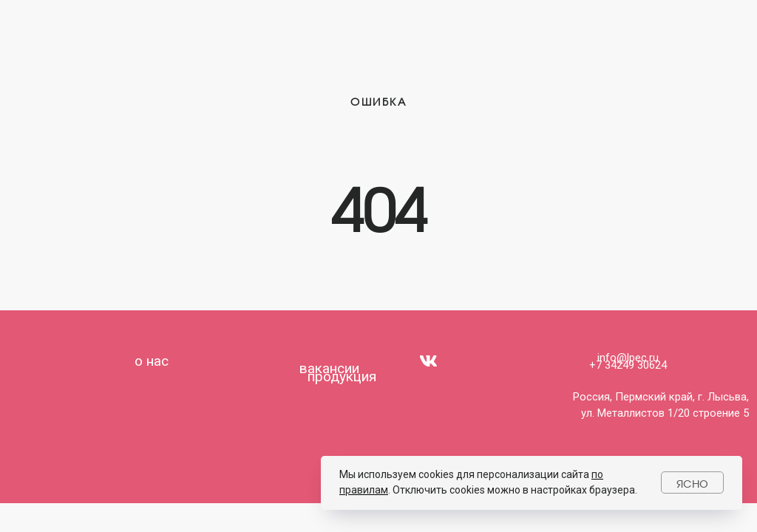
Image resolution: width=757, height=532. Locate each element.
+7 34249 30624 (628, 365)
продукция (342, 376)
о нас (152, 361)
